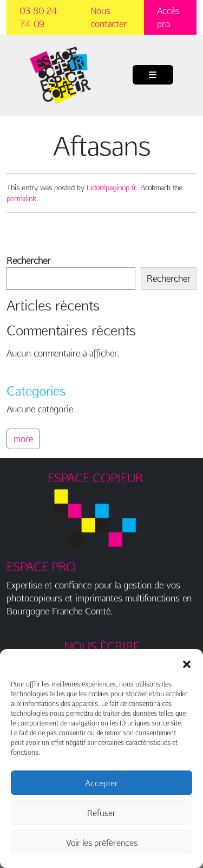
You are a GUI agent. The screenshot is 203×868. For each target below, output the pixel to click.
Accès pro (168, 17)
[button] (187, 663)
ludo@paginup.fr (111, 187)
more (23, 439)
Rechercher (28, 260)
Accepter (101, 783)
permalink (21, 198)
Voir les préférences (102, 843)
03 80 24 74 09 (38, 17)
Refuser (101, 813)
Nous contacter (109, 17)
